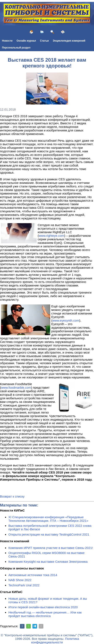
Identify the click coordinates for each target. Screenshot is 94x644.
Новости (7, 41)
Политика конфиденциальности (55, 640)
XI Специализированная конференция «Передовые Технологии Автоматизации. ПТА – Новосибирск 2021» (48, 519)
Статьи (44, 41)
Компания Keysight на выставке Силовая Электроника (48, 562)
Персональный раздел (16, 48)
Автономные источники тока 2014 (33, 575)
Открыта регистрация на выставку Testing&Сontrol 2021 (49, 534)
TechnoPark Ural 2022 (24, 585)
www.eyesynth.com (66, 320)
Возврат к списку (12, 496)
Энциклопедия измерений (69, 41)
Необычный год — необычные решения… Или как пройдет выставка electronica (45, 614)
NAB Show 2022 (20, 580)
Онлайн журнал (26, 41)
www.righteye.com (52, 236)
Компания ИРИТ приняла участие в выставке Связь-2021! (51, 548)
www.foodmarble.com (16, 388)
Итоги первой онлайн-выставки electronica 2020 (43, 607)
